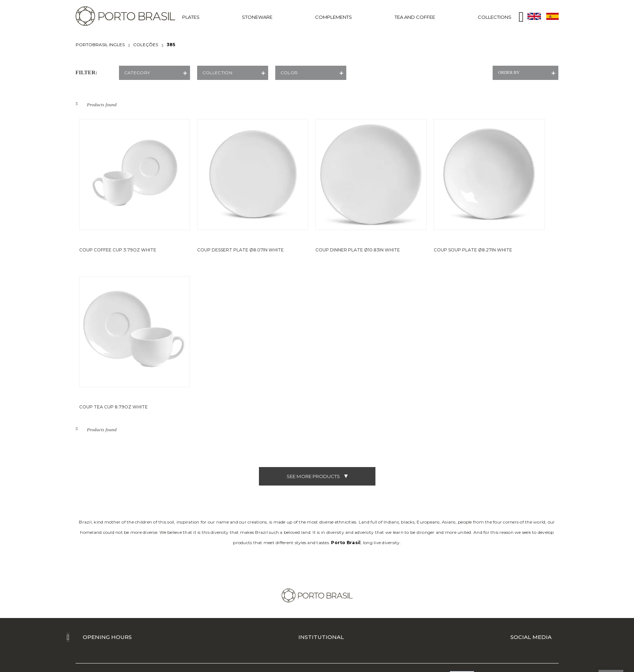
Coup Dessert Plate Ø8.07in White (240, 250)
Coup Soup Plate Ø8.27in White (473, 250)
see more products (317, 476)
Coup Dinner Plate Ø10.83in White (358, 250)
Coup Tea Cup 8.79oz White (113, 407)
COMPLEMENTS (334, 17)
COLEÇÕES (146, 45)
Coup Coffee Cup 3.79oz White (118, 250)
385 (171, 45)
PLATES (191, 17)
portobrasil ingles (100, 45)
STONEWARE (257, 17)
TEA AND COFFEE (415, 17)
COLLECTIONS (495, 17)
